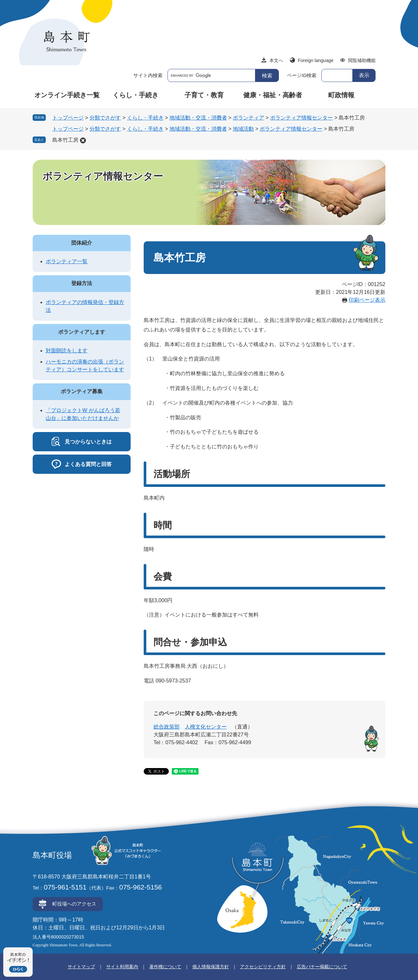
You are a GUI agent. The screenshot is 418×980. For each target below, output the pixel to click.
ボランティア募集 (82, 391)
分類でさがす (105, 118)
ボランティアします (82, 332)
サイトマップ (81, 967)
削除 (83, 140)
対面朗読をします (67, 351)
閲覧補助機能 (362, 60)
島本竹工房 (65, 140)
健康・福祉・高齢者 (273, 95)
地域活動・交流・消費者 (198, 118)
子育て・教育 (204, 95)
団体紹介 (82, 243)
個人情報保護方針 (211, 967)
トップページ (68, 118)
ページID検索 (302, 75)
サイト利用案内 (122, 967)
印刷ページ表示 (367, 300)
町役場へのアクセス (74, 904)
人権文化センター (206, 727)
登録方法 (82, 283)
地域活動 (243, 129)
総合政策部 (167, 727)
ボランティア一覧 (67, 261)
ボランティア (249, 118)
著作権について (165, 967)
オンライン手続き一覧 (67, 95)
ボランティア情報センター (301, 118)
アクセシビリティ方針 (263, 967)
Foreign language (316, 60)
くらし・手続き (136, 95)
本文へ (276, 60)
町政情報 (341, 95)
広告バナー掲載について (322, 967)
